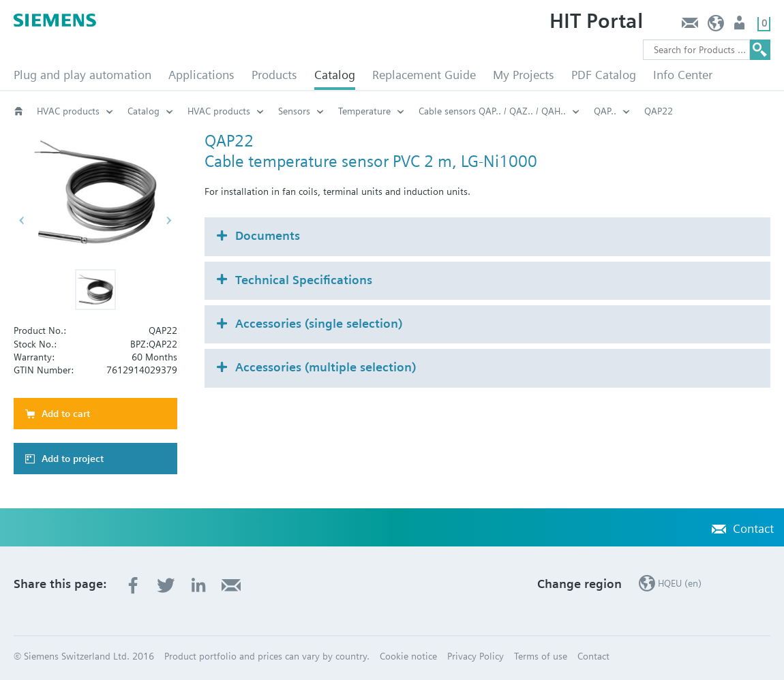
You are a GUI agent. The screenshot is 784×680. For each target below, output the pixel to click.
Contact (690, 26)
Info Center (683, 75)
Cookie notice (408, 656)
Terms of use (541, 656)
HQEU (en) (716, 26)
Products (274, 75)
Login (741, 26)
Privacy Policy (476, 656)
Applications (201, 75)
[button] (95, 290)
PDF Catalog (604, 75)
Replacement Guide (424, 75)
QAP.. (605, 111)
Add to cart (66, 414)
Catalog (335, 75)
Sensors (294, 111)
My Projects (524, 75)
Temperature (364, 111)
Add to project (73, 459)
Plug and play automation (82, 75)
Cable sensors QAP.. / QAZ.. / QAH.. (492, 111)
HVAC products (68, 111)
